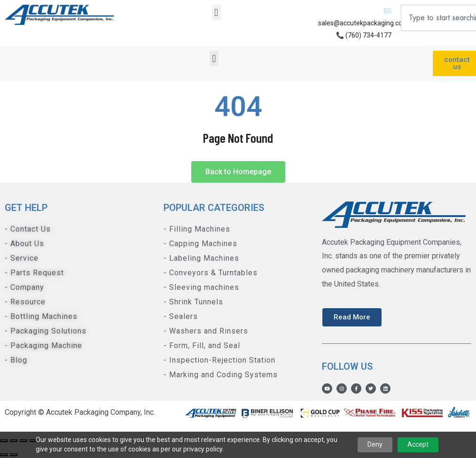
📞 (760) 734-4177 (364, 35)
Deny (375, 444)
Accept (418, 444)
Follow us (347, 366)
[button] (216, 12)
